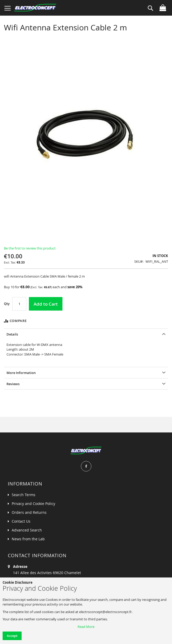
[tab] (86, 334)
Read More (86, 627)
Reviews (13, 384)
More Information (21, 373)
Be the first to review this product (30, 248)
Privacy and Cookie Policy (33, 504)
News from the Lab (28, 539)
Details (12, 334)
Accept (12, 636)
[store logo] (35, 8)
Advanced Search (27, 530)
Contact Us (21, 521)
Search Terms (24, 495)
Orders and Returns (29, 512)
